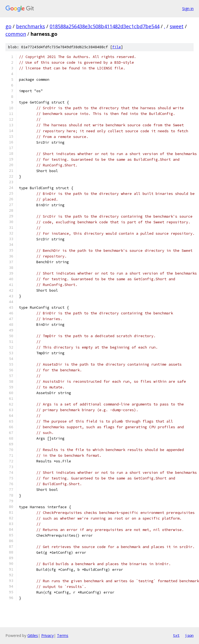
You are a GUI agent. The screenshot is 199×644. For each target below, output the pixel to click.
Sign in (188, 9)
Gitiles (33, 635)
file (117, 47)
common (16, 34)
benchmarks (31, 26)
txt (176, 635)
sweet (177, 26)
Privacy (47, 635)
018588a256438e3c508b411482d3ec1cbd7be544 (105, 26)
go (8, 26)
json (189, 635)
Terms (63, 635)
